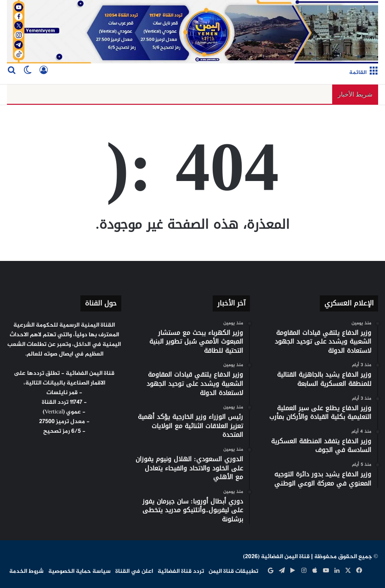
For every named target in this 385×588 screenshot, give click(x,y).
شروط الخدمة (26, 571)
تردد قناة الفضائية (181, 571)
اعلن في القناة (134, 571)
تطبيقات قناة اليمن (233, 571)
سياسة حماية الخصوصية (79, 571)
